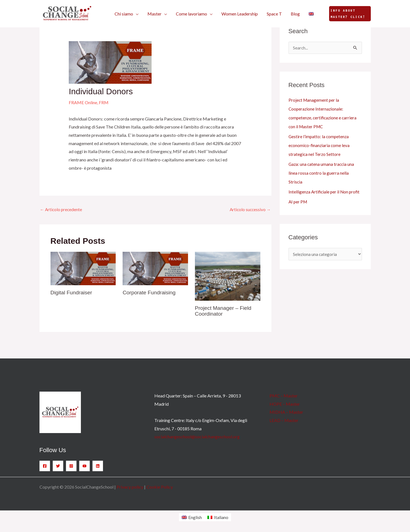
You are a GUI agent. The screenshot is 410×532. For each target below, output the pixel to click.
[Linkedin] (98, 466)
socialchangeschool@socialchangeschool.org (197, 437)
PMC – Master (284, 396)
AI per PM (298, 202)
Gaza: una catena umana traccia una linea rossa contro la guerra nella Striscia (322, 173)
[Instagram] (71, 466)
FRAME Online (83, 102)
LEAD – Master (284, 420)
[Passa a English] (192, 517)
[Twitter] (58, 466)
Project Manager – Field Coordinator (224, 311)
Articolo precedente (62, 210)
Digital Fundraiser (72, 293)
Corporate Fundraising (150, 293)
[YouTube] (84, 466)
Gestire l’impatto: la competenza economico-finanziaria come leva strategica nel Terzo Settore (320, 146)
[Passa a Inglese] (311, 14)
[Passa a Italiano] (218, 517)
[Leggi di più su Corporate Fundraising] (155, 268)
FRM (104, 102)
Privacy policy (130, 487)
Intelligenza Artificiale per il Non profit (325, 192)
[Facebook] (45, 466)
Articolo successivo (250, 210)
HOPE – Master (285, 404)
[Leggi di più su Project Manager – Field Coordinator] (228, 276)
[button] (127, 14)
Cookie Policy (160, 487)
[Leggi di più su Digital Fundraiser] (83, 268)
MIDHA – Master (286, 412)
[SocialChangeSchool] (67, 13)
